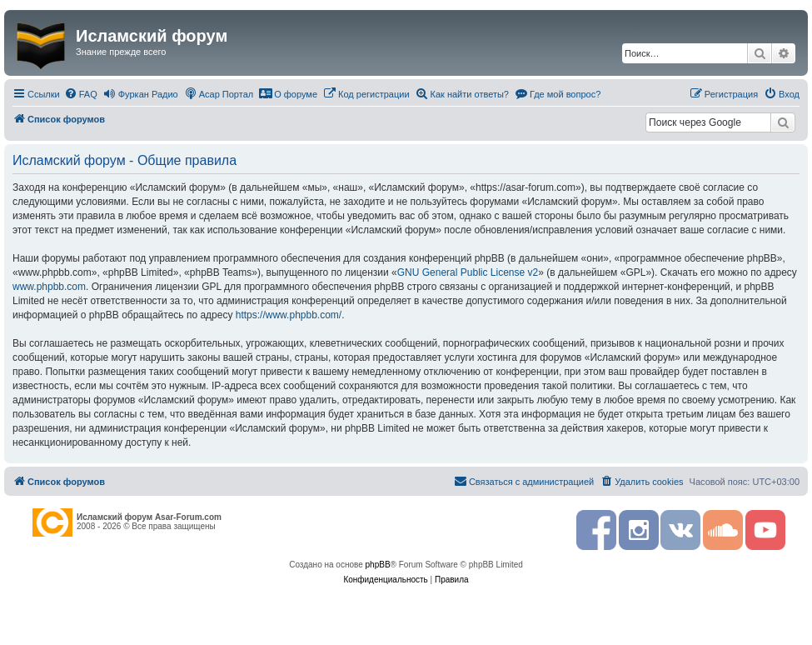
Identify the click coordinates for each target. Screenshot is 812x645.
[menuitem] (81, 94)
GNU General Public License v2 (468, 272)
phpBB (378, 565)
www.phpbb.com (49, 287)
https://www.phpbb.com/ (289, 315)
